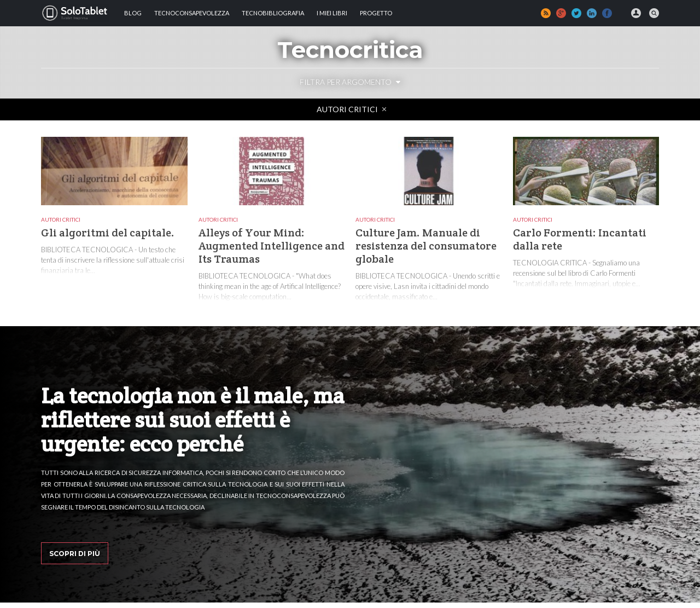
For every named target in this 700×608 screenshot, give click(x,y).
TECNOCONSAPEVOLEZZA (192, 13)
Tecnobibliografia (273, 13)
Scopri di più (75, 554)
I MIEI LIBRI (332, 13)
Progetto (376, 13)
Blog (133, 13)
